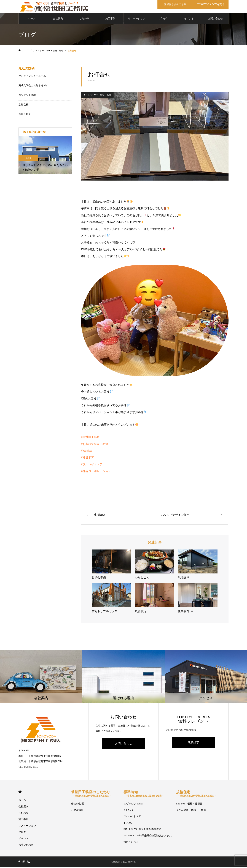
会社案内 (58, 19)
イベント (189, 19)
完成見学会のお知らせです (33, 86)
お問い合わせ (215, 19)
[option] (45, 156)
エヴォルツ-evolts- (134, 805)
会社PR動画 (78, 805)
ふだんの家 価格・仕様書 (191, 811)
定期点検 (23, 106)
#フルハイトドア (92, 465)
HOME (20, 793)
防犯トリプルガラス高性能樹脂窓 (142, 830)
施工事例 (110, 19)
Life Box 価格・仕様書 (189, 805)
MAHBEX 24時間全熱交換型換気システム (148, 836)
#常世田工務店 (90, 438)
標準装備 (144, 794)
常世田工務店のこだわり (91, 794)
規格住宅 (196, 794)
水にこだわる (131, 843)
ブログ (163, 19)
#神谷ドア (88, 458)
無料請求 (194, 743)
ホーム (32, 19)
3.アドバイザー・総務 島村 (97, 96)
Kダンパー (129, 811)
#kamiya (86, 452)
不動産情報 (77, 811)
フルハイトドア (132, 817)
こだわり (84, 19)
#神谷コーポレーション (96, 472)
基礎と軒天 (25, 115)
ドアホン (128, 824)
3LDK (28, 159)
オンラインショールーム (32, 77)
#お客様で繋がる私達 (95, 445)
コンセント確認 (27, 96)
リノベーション (137, 19)
